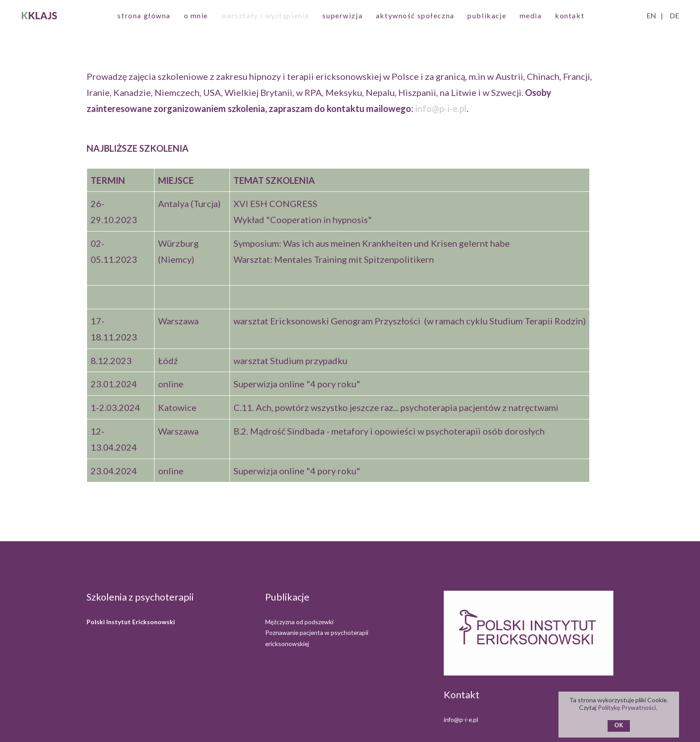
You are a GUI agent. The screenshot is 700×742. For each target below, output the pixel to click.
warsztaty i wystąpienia (265, 15)
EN (651, 15)
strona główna (144, 15)
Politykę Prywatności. (628, 707)
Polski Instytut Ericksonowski (131, 622)
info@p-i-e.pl (441, 108)
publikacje (487, 15)
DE (674, 15)
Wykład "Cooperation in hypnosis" (303, 220)
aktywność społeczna (415, 15)
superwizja (342, 15)
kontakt (570, 15)
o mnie (196, 15)
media (531, 15)
